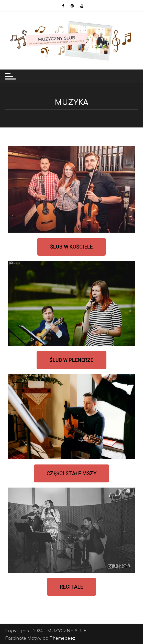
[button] (71, 247)
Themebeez (62, 638)
